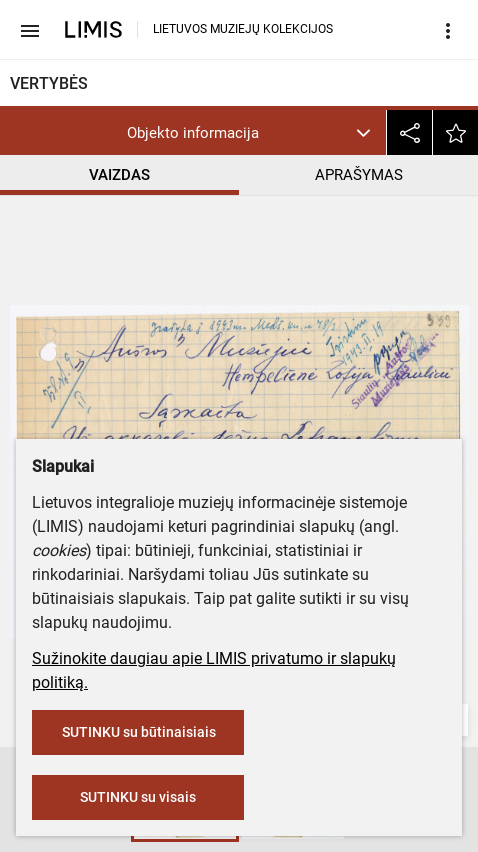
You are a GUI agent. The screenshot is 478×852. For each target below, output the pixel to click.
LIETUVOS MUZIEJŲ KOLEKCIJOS (243, 29)
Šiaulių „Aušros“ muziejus (107, 387)
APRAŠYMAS (358, 175)
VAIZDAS (119, 175)
